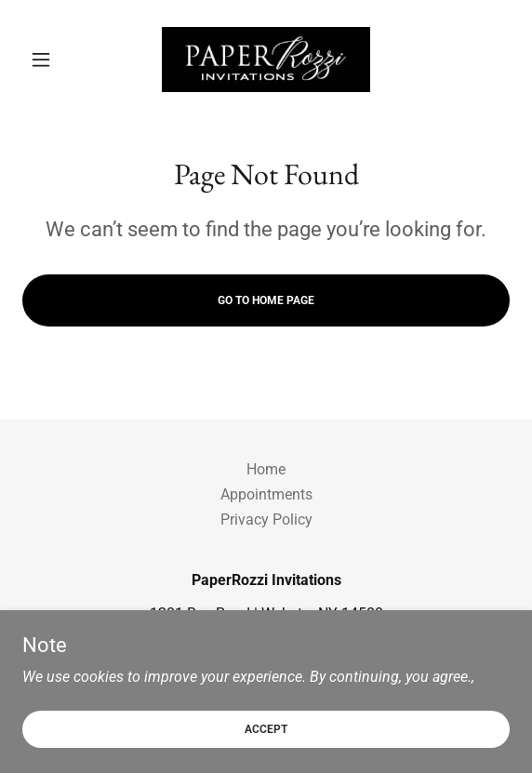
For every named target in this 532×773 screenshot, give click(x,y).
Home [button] (266, 469)
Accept (266, 728)
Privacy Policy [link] (266, 520)
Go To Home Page (266, 300)
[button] (59, 60)
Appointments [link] (266, 494)
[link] (266, 60)
